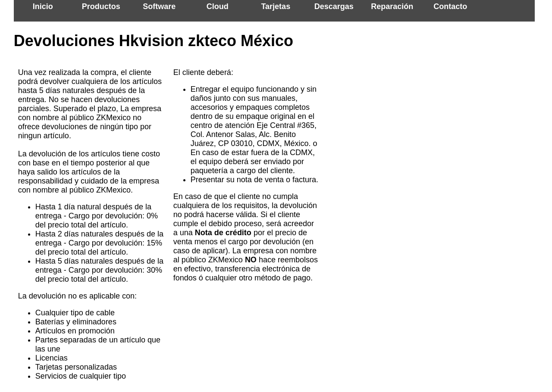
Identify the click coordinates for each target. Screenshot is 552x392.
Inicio (43, 6)
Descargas (334, 6)
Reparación (392, 6)
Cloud (218, 6)
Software (159, 6)
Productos (101, 6)
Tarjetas (276, 6)
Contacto (450, 6)
